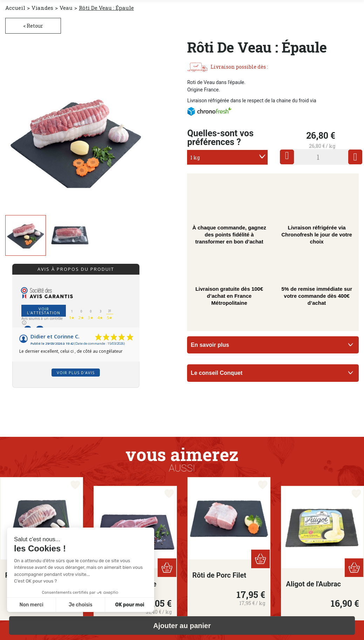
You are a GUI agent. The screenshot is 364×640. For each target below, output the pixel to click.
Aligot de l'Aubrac (313, 584)
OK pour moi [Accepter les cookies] (130, 605)
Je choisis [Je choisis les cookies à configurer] (81, 605)
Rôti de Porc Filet (219, 575)
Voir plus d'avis (76, 373)
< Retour (33, 26)
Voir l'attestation (44, 311)
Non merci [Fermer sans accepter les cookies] (31, 605)
